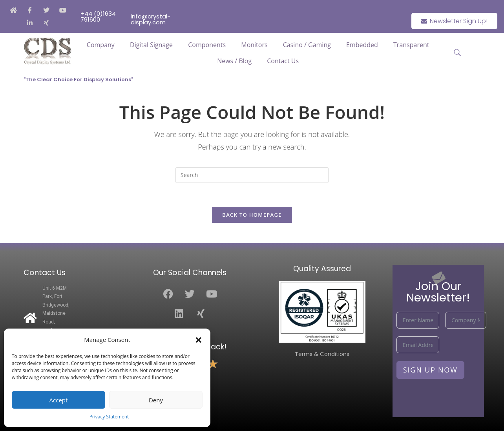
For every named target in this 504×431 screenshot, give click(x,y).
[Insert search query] (252, 175)
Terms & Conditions (322, 354)
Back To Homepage (252, 215)
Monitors (254, 45)
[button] (199, 340)
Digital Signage (151, 45)
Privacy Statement (109, 417)
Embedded (362, 45)
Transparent (411, 45)
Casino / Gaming (307, 45)
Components (207, 45)
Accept (59, 400)
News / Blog (234, 61)
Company (101, 45)
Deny (156, 400)
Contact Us (283, 61)
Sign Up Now (430, 370)
